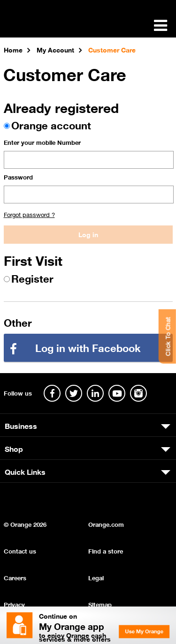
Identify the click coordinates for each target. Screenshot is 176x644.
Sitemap (100, 604)
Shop (14, 448)
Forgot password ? (29, 214)
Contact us (20, 550)
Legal (96, 577)
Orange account (51, 124)
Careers (15, 577)
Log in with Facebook (88, 347)
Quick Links (25, 471)
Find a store (106, 550)
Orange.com (106, 524)
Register (32, 278)
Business (21, 425)
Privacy (14, 604)
